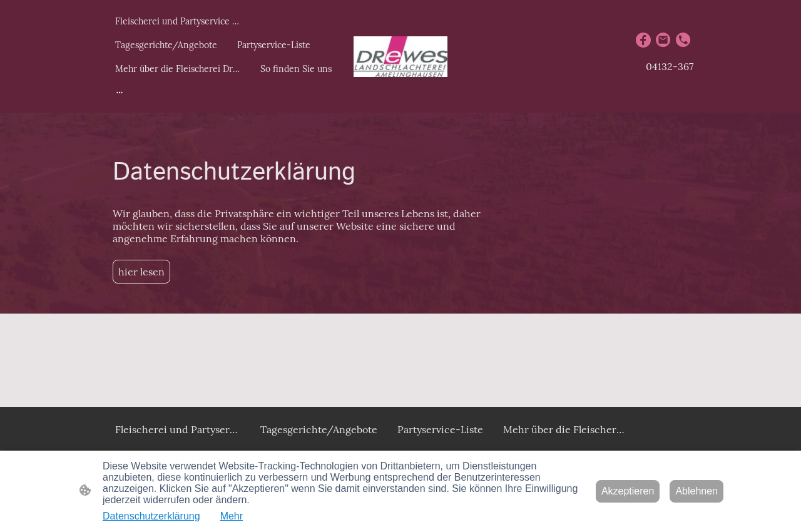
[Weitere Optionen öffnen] (120, 92)
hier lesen (141, 272)
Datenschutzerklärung (151, 516)
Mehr (232, 516)
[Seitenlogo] (400, 57)
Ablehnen (696, 491)
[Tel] (683, 40)
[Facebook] (643, 40)
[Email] (663, 40)
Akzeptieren (628, 491)
